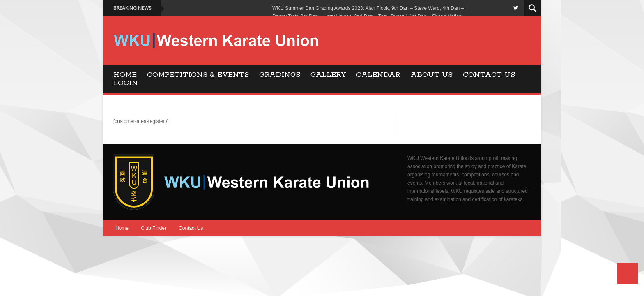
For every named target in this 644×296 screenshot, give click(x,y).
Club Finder (154, 228)
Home (125, 75)
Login (126, 83)
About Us (432, 75)
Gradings (280, 75)
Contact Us (489, 75)
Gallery (328, 75)
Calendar (378, 75)
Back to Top (628, 273)
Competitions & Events (198, 75)
